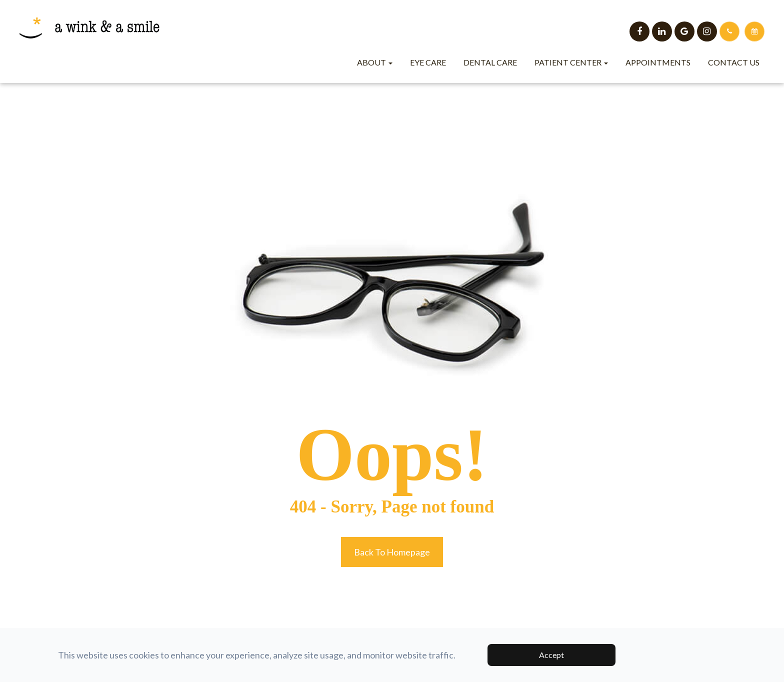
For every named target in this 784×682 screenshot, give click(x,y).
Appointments (658, 62)
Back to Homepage (392, 552)
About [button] (375, 62)
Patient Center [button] (571, 62)
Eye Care (428, 62)
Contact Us (734, 62)
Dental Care (490, 62)
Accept (551, 655)
